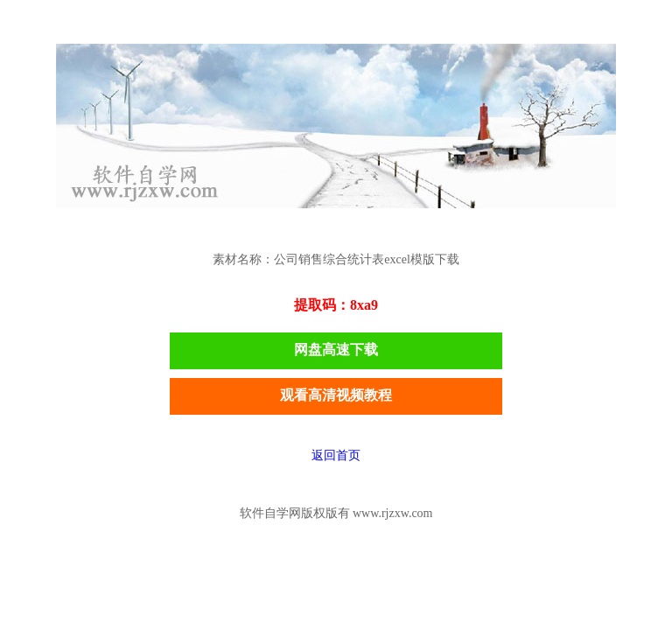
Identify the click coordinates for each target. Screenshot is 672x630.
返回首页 (336, 455)
